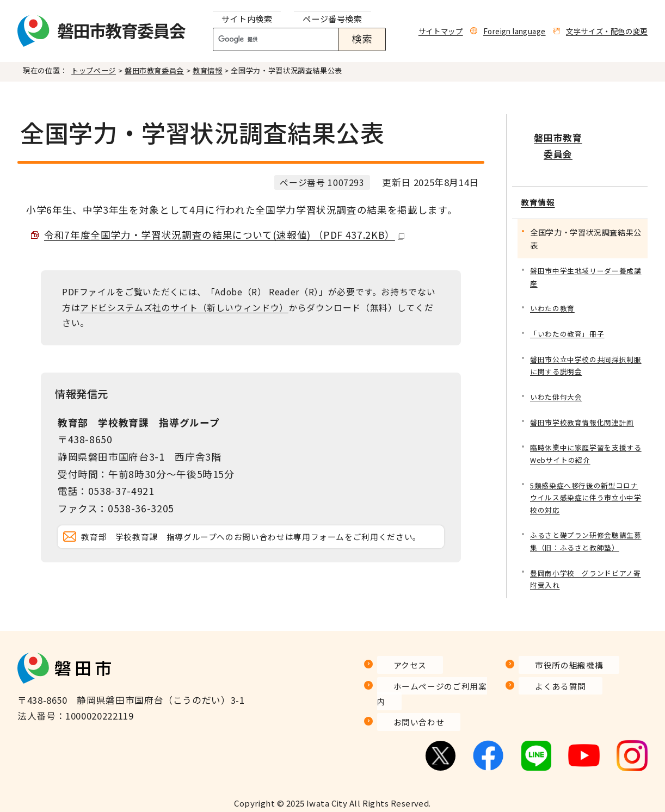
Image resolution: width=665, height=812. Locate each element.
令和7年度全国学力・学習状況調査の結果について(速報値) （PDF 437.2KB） (224, 235)
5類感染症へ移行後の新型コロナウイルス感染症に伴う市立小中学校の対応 (586, 477)
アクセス (396, 675)
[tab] (247, 19)
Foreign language (514, 31)
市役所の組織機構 (557, 675)
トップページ (94, 70)
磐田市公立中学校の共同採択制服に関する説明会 (586, 339)
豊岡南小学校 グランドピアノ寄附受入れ (586, 563)
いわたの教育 (554, 280)
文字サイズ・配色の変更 (607, 31)
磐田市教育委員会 (154, 70)
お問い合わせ (406, 717)
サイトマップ (441, 31)
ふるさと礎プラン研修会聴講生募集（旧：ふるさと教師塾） (586, 523)
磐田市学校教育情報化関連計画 (586, 398)
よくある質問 (547, 696)
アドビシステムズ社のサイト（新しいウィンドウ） (184, 308)
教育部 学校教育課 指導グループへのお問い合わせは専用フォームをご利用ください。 (260, 552)
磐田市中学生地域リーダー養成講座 (586, 248)
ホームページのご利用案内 (435, 696)
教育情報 (208, 70)
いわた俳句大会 (558, 372)
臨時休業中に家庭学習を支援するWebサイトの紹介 (586, 431)
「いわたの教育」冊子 (570, 306)
